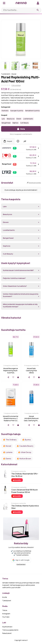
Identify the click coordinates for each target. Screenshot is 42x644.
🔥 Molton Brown (24, 459)
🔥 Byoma (26, 440)
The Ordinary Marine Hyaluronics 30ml (25, 507)
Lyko (3, 119)
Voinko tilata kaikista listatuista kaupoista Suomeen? (21, 295)
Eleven (19, 119)
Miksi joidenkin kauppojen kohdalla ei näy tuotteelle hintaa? (20, 305)
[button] (21, 560)
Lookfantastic (28, 119)
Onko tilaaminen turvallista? (15, 286)
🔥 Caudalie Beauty (25, 446)
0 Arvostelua (16, 85)
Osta (21, 129)
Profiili (5, 597)
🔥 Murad (7, 446)
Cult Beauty (24, 123)
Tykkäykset (7, 601)
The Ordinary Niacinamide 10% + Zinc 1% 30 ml (25, 475)
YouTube (6, 617)
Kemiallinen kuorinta (32, 111)
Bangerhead (6, 123)
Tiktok (5, 610)
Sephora (15, 123)
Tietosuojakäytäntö (10, 630)
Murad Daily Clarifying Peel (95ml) (31, 371)
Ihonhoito (5, 111)
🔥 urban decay (25, 452)
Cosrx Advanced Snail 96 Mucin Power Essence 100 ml (24, 491)
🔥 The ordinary (10, 440)
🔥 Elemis (7, 459)
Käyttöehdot (21, 564)
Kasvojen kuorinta (17, 111)
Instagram (6, 614)
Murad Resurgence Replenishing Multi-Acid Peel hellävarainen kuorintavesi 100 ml (11, 373)
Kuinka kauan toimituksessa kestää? (18, 270)
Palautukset (7, 633)
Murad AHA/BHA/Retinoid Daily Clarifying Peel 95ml (31, 419)
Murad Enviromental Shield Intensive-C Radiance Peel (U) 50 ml (11, 419)
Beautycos (11, 119)
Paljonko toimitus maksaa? (14, 278)
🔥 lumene (8, 452)
